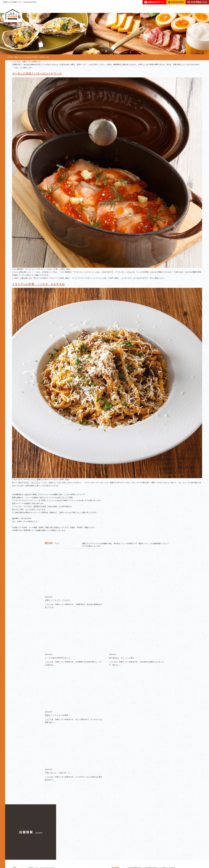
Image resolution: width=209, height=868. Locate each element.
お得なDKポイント (154, 2)
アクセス (165, 855)
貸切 (75, 855)
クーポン (134, 855)
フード (46, 855)
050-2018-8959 (176, 2)
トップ (15, 855)
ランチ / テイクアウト (95, 855)
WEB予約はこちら (197, 2)
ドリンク (31, 855)
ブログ (149, 855)
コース (61, 855)
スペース (117, 855)
